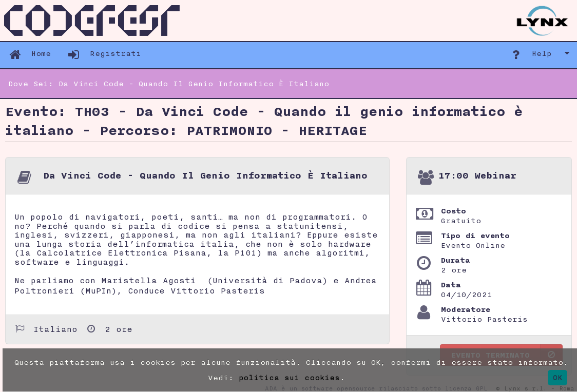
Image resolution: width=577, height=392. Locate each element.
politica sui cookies (289, 377)
